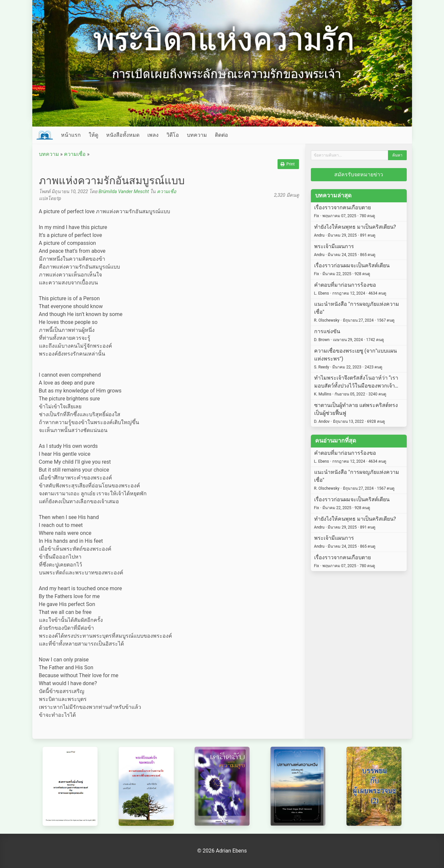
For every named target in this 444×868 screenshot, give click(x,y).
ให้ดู (93, 135)
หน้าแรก (71, 135)
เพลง (153, 135)
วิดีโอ (173, 135)
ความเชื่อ (75, 154)
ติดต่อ (222, 135)
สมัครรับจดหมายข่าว (359, 174)
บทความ (197, 135)
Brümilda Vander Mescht (124, 192)
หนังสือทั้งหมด (123, 135)
